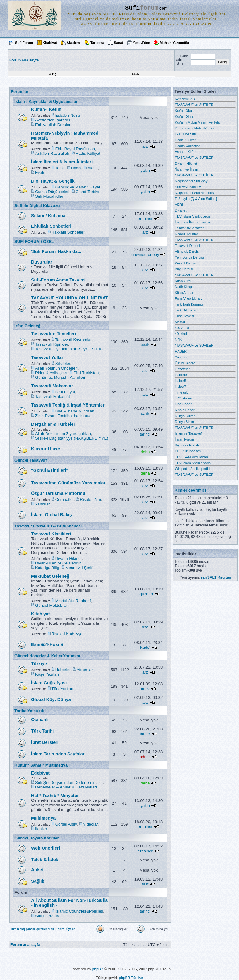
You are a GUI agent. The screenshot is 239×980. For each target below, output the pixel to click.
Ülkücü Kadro (185, 363)
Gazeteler (182, 369)
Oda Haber (183, 404)
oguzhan (145, 594)
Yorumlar (85, 670)
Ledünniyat (65, 392)
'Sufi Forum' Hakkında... (56, 251)
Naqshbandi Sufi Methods (194, 193)
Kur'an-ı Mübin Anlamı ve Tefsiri (199, 122)
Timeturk (181, 392)
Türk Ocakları (185, 316)
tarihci (145, 434)
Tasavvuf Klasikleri (51, 534)
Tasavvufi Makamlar (52, 386)
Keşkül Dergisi (186, 263)
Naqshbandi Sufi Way (191, 181)
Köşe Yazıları (47, 674)
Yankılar (42, 504)
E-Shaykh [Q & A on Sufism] (196, 199)
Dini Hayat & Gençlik (53, 181)
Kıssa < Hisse (45, 449)
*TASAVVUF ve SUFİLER (194, 105)
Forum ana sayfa (25, 945)
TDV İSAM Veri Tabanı (192, 457)
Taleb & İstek (45, 860)
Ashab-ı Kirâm (186, 152)
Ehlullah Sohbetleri (51, 226)
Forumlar (20, 92)
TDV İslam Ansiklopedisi (193, 216)
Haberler (63, 670)
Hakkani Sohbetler (68, 232)
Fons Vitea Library (189, 298)
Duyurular (42, 262)
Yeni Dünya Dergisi (189, 257)
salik (145, 344)
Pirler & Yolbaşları (51, 373)
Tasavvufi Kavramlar (73, 340)
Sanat (118, 43)
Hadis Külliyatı (89, 153)
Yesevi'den (141, 43)
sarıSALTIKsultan (216, 577)
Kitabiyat (50, 43)
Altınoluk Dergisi (187, 251)
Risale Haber (185, 410)
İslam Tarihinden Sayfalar (58, 754)
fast (145, 884)
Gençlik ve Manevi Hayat (78, 187)
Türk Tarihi (42, 731)
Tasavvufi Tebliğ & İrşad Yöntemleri (68, 405)
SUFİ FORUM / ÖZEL (34, 241)
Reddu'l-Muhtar (186, 234)
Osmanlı (40, 720)
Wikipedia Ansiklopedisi (192, 469)
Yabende (181, 357)
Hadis (76, 168)
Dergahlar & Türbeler (53, 424)
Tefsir (60, 168)
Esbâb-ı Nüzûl (68, 115)
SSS (135, 74)
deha (145, 452)
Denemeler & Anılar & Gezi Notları (66, 787)
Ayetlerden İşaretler (53, 120)
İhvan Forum (184, 439)
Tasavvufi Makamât (53, 397)
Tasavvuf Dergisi (187, 246)
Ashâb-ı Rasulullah (52, 153)
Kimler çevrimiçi (190, 490)
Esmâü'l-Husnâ (47, 644)
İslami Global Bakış (52, 515)
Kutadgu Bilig (47, 568)
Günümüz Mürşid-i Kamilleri (60, 377)
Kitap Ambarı (185, 293)
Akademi (74, 43)
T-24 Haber (183, 398)
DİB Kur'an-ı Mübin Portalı (194, 128)
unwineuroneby (145, 254)
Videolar (90, 824)
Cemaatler (64, 499)
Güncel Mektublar (51, 605)
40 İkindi (181, 334)
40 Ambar (182, 328)
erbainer (145, 219)
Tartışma (97, 43)
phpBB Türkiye (131, 978)
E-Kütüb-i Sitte (186, 134)
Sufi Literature (48, 916)
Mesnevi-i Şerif (79, 568)
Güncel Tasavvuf (31, 460)
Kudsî (145, 647)
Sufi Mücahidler (49, 196)
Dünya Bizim (184, 422)
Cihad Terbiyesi (89, 192)
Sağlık (38, 881)
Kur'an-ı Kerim (46, 109)
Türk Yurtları (63, 689)
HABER (181, 351)
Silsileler (63, 363)
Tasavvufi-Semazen (190, 228)
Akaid (93, 168)
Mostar (180, 322)
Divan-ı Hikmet (68, 558)
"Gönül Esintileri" (50, 470)
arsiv (145, 689)
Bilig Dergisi (184, 269)
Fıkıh (40, 173)
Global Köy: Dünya (51, 699)
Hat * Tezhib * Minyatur (55, 796)
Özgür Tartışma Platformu (58, 493)
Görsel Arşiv (66, 824)
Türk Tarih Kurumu (189, 304)
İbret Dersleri (45, 742)
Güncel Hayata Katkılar (37, 838)
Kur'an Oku (183, 111)
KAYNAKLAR (185, 99)
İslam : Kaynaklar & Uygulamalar (46, 101)
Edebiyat (40, 773)
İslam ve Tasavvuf (188, 433)
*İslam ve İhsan (186, 169)
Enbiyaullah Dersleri (53, 125)
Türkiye (39, 664)
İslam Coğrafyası (49, 683)
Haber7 (180, 387)
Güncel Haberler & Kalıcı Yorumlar (47, 656)
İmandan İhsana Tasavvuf (194, 222)
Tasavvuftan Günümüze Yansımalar (68, 483)
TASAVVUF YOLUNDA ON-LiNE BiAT (70, 298)
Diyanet (181, 210)
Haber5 (180, 381)
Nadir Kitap (183, 287)
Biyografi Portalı (187, 445)
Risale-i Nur (90, 499)
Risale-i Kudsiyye (67, 634)
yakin (145, 170)
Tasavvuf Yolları (48, 357)
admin (145, 757)
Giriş (53, 74)
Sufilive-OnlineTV (188, 187)
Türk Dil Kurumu (187, 310)
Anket (37, 870)
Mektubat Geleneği (51, 576)
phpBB (98, 969)
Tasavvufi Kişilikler (52, 344)
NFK (178, 340)
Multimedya (43, 818)
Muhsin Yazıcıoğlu (174, 43)
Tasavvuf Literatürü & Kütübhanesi (48, 526)
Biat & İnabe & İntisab (75, 411)
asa (145, 627)
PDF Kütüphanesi (188, 451)
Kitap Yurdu (184, 281)
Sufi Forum (24, 43)
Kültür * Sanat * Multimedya (41, 765)
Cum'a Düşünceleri (52, 192)
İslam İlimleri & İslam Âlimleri (62, 162)
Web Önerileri (45, 848)
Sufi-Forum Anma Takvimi (58, 280)
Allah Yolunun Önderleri (56, 368)
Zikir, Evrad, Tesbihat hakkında (63, 416)
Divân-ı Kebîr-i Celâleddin (58, 563)
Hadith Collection (188, 146)
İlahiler (41, 829)
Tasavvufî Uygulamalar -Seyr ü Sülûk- (69, 349)
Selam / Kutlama (48, 216)
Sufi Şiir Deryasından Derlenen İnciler (69, 782)
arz (145, 146)
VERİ (179, 205)
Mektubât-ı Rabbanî (73, 601)
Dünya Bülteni (185, 416)
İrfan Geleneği (28, 326)
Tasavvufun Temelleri (54, 334)
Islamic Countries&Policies (79, 911)
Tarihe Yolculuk (29, 711)
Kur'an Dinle (184, 116)
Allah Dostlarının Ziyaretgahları (63, 434)
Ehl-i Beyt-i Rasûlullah (75, 149)
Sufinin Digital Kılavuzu (37, 206)
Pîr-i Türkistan (86, 373)
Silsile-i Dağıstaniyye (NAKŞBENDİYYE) (72, 438)
